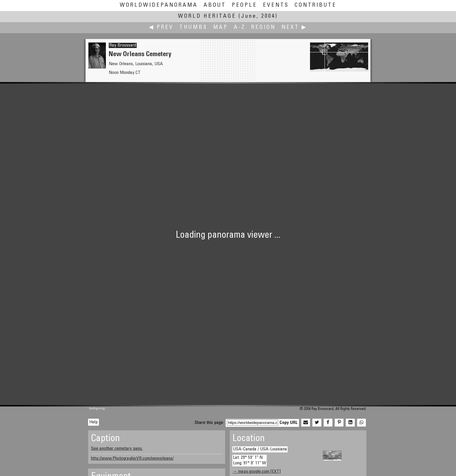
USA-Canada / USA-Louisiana (260, 449)
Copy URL (289, 423)
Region (263, 27)
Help (93, 422)
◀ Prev (161, 27)
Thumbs (193, 27)
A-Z (240, 27)
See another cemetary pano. (117, 449)
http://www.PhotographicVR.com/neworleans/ (132, 459)
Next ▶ (294, 27)
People (244, 5)
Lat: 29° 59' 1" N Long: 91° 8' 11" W (250, 460)
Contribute (316, 5)
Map (221, 27)
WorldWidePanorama (159, 5)
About (215, 5)
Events (276, 5)
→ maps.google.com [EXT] (256, 472)
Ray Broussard (123, 45)
